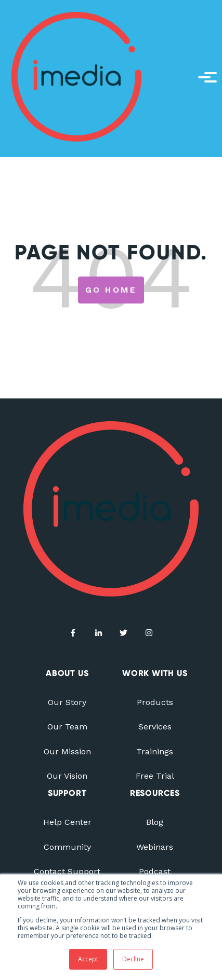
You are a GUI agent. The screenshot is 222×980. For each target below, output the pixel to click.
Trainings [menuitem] (155, 751)
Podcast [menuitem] (155, 871)
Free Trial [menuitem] (155, 776)
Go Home (111, 290)
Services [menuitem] (155, 727)
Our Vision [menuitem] (67, 776)
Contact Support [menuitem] (67, 871)
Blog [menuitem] (155, 822)
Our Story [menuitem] (67, 702)
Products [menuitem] (155, 702)
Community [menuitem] (67, 847)
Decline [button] (133, 959)
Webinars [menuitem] (155, 847)
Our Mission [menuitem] (67, 751)
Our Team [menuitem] (67, 727)
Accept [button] (88, 959)
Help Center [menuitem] (67, 822)
